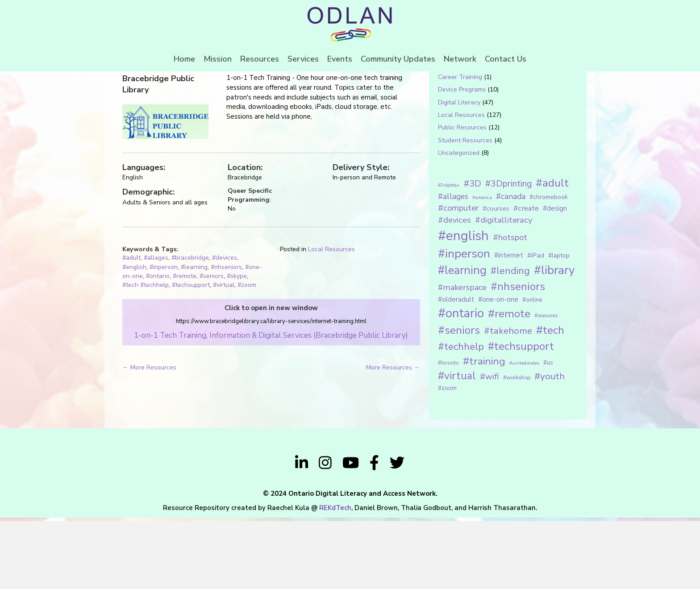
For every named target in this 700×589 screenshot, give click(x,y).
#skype (237, 347)
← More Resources (149, 439)
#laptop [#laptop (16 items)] (559, 327)
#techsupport (191, 357)
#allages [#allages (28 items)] (453, 268)
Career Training (460, 148)
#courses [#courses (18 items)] (496, 280)
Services (303, 59)
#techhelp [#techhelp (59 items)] (461, 418)
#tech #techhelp (146, 357)
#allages (156, 330)
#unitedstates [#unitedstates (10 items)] (524, 434)
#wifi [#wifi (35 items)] (490, 448)
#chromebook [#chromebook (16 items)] (549, 268)
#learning (194, 338)
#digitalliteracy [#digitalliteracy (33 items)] (504, 292)
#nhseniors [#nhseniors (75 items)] (518, 358)
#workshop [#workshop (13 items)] (517, 449)
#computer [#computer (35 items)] (458, 279)
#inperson (164, 338)
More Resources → (393, 439)
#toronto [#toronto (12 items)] (448, 434)
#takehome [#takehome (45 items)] (508, 402)
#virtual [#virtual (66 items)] (457, 447)
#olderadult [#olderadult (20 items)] (456, 371)
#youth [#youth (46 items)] (550, 448)
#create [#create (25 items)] (526, 280)
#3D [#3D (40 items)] (473, 255)
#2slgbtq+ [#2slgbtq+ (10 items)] (449, 256)
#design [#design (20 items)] (555, 280)
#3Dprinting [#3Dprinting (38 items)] (508, 255)
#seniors (212, 347)
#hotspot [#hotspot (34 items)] (510, 309)
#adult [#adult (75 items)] (552, 254)
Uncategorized (459, 224)
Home (184, 59)
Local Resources (331, 321)
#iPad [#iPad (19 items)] (536, 327)
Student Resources (465, 212)
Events (340, 59)
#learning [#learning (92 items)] (462, 342)
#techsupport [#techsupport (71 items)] (521, 418)
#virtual (224, 357)
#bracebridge (190, 330)
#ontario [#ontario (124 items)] (461, 385)
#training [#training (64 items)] (484, 433)
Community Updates (398, 59)
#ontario (158, 347)
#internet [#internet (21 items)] (509, 326)
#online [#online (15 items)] (532, 371)
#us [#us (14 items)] (548, 434)
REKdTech (335, 579)
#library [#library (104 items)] (554, 342)
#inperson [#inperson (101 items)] (464, 325)
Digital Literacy (459, 174)
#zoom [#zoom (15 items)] (447, 460)
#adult (131, 330)
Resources (260, 59)
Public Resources (462, 199)
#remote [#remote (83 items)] (509, 385)
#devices (225, 330)
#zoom (247, 357)
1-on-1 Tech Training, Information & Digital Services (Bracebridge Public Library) (271, 407)
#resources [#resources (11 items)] (546, 387)
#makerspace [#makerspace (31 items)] (462, 359)
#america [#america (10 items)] (482, 269)
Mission (218, 59)
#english (134, 338)
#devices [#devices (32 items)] (454, 292)
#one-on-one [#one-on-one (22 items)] (498, 371)
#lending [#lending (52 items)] (510, 343)
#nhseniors (226, 338)
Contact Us (506, 59)
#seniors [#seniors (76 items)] (459, 402)
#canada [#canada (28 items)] (511, 268)
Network (460, 59)
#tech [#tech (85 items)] (550, 402)
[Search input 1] (496, 100)
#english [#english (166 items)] (463, 307)
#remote (185, 347)
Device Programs (462, 161)
